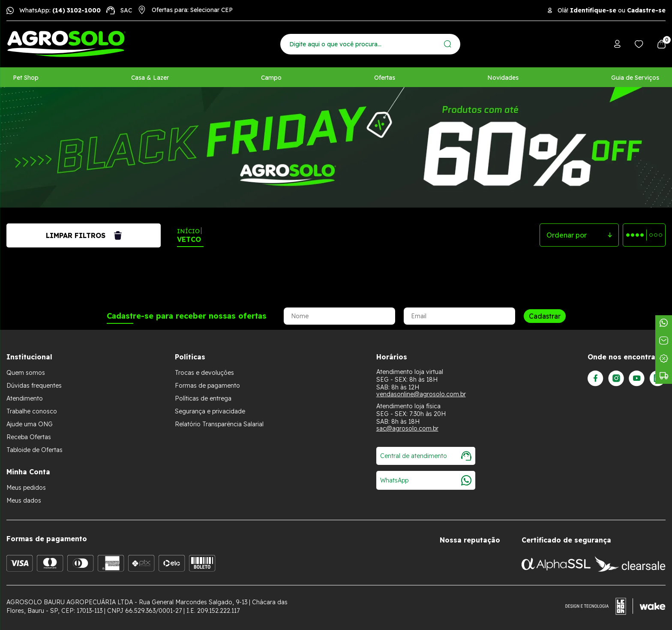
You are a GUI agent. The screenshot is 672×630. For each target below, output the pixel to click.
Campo (271, 78)
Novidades (503, 78)
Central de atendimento (426, 456)
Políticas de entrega (203, 398)
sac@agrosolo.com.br (407, 428)
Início (188, 231)
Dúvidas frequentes (34, 386)
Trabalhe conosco (32, 411)
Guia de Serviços (635, 78)
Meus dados (24, 500)
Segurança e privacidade (210, 411)
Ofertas (385, 78)
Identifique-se (593, 10)
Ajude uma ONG (30, 424)
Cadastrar (545, 316)
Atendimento (25, 398)
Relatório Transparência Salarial (219, 424)
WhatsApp (426, 480)
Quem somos (26, 373)
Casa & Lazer (150, 78)
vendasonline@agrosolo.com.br (421, 394)
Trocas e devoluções (204, 373)
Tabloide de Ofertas (34, 450)
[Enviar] (448, 44)
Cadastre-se (646, 10)
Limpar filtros (84, 235)
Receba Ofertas (29, 437)
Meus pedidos (26, 488)
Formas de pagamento (207, 386)
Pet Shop (26, 78)
